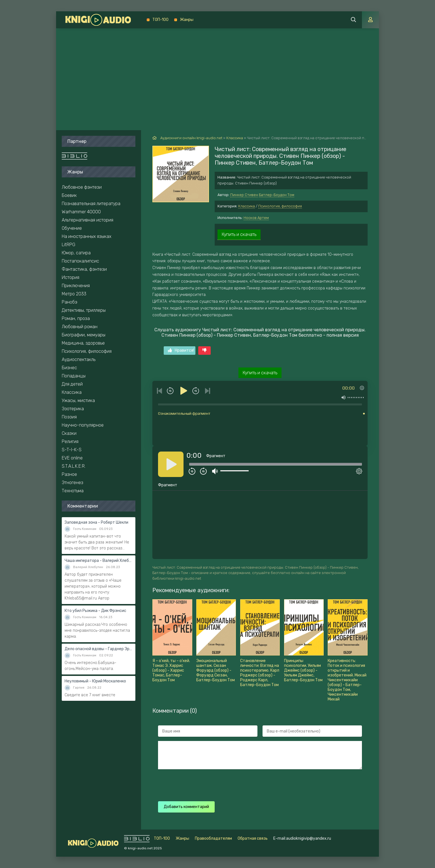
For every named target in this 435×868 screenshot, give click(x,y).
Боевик (69, 195)
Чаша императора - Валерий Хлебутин (99, 561)
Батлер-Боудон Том (277, 195)
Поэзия (69, 417)
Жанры (187, 20)
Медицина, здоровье (83, 343)
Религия (70, 441)
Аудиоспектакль (79, 359)
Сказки (69, 433)
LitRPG (69, 245)
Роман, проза (76, 318)
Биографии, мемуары (84, 335)
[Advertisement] (217, 71)
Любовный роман (80, 327)
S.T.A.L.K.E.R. (74, 466)
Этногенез (72, 483)
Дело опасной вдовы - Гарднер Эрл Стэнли (99, 649)
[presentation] (258, 785)
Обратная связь (253, 838)
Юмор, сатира (76, 253)
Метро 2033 (74, 294)
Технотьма (73, 491)
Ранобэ (70, 302)
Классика (247, 206)
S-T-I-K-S (72, 450)
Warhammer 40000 (81, 212)
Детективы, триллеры (84, 310)
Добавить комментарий (186, 807)
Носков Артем (256, 218)
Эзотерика (73, 409)
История (71, 277)
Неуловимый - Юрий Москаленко (95, 681)
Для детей (72, 384)
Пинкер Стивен (244, 195)
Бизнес (69, 368)
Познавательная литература (91, 204)
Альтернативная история (88, 220)
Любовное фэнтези (82, 187)
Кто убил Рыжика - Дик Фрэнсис (95, 611)
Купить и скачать (239, 234)
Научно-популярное (83, 425)
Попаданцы (74, 376)
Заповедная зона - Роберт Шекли (96, 522)
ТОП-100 (160, 20)
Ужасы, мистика (78, 400)
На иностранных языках (87, 236)
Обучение (72, 228)
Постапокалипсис (80, 261)
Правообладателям (213, 838)
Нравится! (181, 350)
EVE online (72, 458)
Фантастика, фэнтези (84, 269)
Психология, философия (280, 206)
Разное (69, 474)
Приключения (76, 286)
